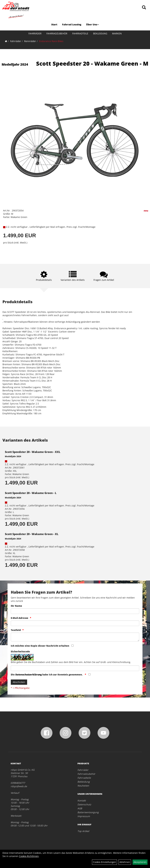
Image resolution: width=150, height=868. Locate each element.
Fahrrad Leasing (72, 24)
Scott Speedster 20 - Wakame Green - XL (32, 534)
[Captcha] (75, 668)
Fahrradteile (80, 33)
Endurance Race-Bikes (51, 41)
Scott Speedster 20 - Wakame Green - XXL (33, 452)
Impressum (84, 816)
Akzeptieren (140, 862)
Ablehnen (125, 862)
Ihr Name (16, 606)
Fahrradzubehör (57, 33)
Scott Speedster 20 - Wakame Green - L (31, 493)
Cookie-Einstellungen (104, 862)
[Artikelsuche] (144, 8)
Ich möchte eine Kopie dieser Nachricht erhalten (40, 646)
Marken (117, 33)
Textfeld (16, 630)
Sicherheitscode (20, 651)
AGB (80, 808)
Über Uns (92, 24)
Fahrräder (35, 33)
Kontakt (82, 801)
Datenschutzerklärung (29, 675)
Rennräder (30, 41)
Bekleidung (100, 33)
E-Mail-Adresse (20, 618)
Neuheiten (83, 786)
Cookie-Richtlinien (29, 856)
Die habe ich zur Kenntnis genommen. (47, 675)
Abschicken (19, 682)
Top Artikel (83, 831)
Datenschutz (84, 804)
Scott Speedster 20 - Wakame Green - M (92, 63)
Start (54, 24)
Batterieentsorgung (88, 812)
